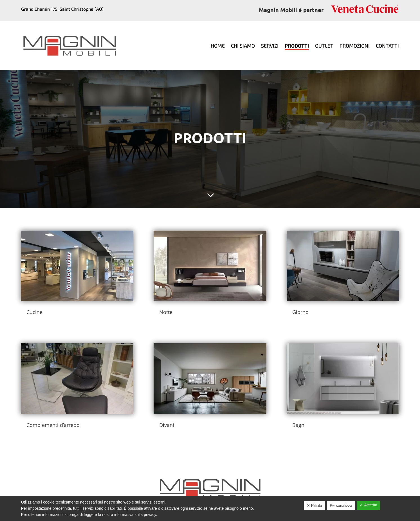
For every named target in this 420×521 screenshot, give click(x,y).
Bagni (299, 425)
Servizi (270, 46)
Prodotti (297, 46)
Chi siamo (243, 46)
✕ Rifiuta (315, 506)
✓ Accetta (369, 505)
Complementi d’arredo (53, 425)
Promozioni (355, 46)
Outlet (324, 46)
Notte (166, 312)
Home (218, 46)
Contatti (387, 46)
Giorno (300, 312)
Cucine (34, 312)
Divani (167, 425)
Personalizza (341, 506)
